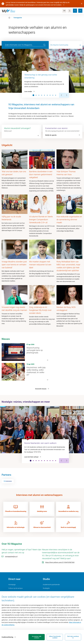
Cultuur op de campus (15, 588)
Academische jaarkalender (51, 585)
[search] (44, 45)
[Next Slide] (66, 95)
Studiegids (46, 588)
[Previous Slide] (62, 95)
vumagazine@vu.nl (11, 556)
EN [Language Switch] (64, 11)
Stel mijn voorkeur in (73, 637)
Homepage (12, 585)
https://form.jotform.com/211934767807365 (60, 562)
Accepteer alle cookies (37, 637)
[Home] (9, 18)
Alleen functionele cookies (55, 637)
